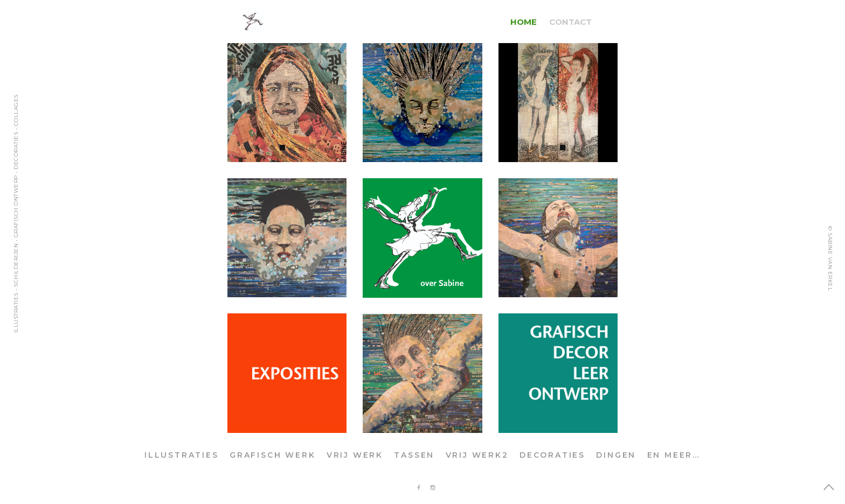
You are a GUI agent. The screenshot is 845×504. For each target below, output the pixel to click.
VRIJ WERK (355, 455)
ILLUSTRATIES (182, 455)
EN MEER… (674, 455)
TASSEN (414, 455)
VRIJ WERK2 (477, 455)
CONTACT (570, 22)
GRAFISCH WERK (272, 455)
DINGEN (616, 455)
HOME (524, 22)
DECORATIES (552, 455)
